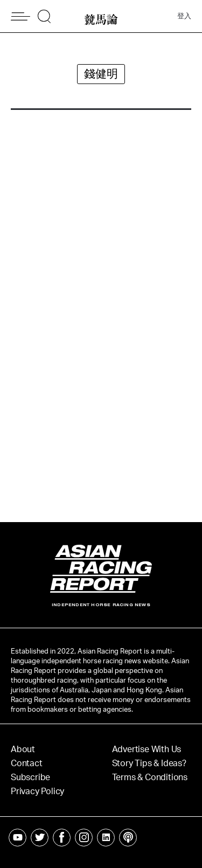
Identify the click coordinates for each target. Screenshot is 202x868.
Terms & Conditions (150, 777)
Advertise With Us (147, 749)
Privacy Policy (37, 791)
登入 (184, 16)
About (23, 749)
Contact (27, 763)
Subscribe (30, 777)
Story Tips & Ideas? (149, 763)
